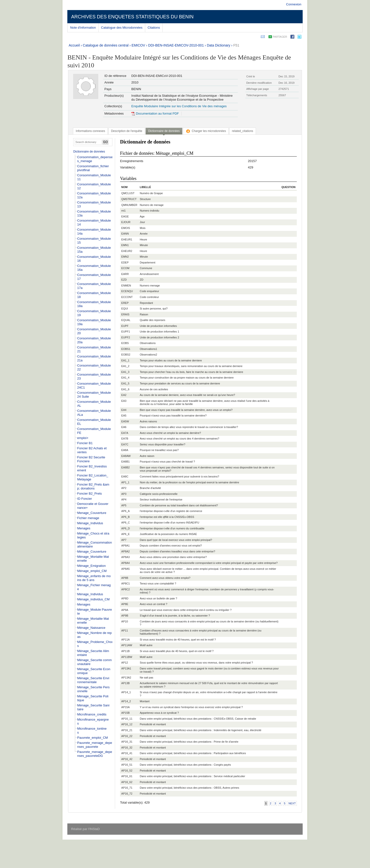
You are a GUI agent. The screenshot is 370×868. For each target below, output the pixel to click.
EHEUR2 (127, 251)
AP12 (125, 663)
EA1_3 (125, 372)
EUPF (125, 326)
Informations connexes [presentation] (90, 131)
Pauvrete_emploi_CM (92, 738)
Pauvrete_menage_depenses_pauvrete (95, 745)
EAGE (125, 216)
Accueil (74, 45)
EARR (125, 274)
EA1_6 (125, 389)
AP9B (125, 616)
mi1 (123, 211)
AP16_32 (127, 748)
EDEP (125, 262)
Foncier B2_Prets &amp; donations (93, 486)
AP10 (125, 621)
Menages (84, 528)
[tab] (90, 131)
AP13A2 (126, 678)
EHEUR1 (127, 239)
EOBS (125, 343)
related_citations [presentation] (243, 131)
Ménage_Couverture (92, 552)
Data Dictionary (219, 45)
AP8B (125, 578)
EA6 (124, 427)
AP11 (125, 630)
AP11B (125, 651)
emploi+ (83, 438)
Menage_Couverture (92, 513)
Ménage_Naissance (91, 628)
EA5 (124, 416)
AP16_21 (127, 730)
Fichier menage (88, 518)
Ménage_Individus (90, 523)
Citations (154, 28)
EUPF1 (125, 332)
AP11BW (127, 657)
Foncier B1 (85, 443)
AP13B (125, 683)
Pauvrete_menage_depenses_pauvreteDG (95, 754)
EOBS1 (126, 349)
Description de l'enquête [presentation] (127, 131)
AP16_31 (127, 742)
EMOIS (125, 228)
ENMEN (126, 285)
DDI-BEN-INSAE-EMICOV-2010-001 (176, 45)
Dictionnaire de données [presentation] (164, 131)
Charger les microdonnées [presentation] (206, 131)
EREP (125, 303)
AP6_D (125, 528)
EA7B (125, 439)
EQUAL (126, 320)
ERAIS (125, 314)
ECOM (125, 268)
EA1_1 (125, 360)
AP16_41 (127, 753)
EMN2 (125, 257)
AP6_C (125, 523)
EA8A (125, 450)
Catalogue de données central (106, 45)
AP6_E (125, 534)
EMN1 (125, 245)
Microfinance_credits (92, 714)
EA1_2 (125, 366)
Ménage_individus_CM (93, 599)
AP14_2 (126, 701)
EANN (125, 234)
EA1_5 (125, 383)
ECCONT (127, 297)
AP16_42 (127, 759)
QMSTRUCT (129, 199)
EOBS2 (126, 355)
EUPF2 (125, 337)
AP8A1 (125, 546)
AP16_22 (127, 736)
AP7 (124, 540)
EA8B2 (125, 467)
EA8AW (126, 456)
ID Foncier (84, 499)
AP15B (125, 713)
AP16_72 (127, 794)
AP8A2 (125, 551)
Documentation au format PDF (155, 113)
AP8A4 (125, 563)
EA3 (124, 401)
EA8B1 (125, 462)
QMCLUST (128, 193)
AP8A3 (125, 557)
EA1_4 (125, 378)
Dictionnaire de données (89, 152)
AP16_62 (127, 782)
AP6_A (125, 511)
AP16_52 (127, 771)
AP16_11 (127, 719)
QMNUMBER (129, 205)
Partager (280, 37)
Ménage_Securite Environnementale (93, 680)
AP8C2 (125, 589)
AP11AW (127, 645)
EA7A (125, 433)
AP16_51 (127, 765)
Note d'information (83, 28)
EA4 (124, 410)
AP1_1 (125, 482)
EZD (124, 280)
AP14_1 (126, 692)
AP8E (125, 604)
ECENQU (127, 291)
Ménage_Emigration (91, 566)
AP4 (124, 499)
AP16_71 (127, 788)
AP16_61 (127, 776)
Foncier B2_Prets (89, 493)
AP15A (125, 707)
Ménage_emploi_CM (92, 571)
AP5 (124, 505)
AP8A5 (125, 569)
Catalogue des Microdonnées (122, 28)
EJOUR (126, 222)
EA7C (125, 444)
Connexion (294, 4)
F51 (236, 45)
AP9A (125, 610)
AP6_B (125, 517)
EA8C (125, 476)
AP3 (124, 494)
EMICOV (138, 45)
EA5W (125, 421)
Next (292, 803)
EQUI (125, 309)
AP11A (125, 640)
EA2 (124, 395)
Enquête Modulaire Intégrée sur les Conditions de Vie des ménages (179, 106)
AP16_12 (127, 724)
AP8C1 (125, 583)
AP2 (124, 488)
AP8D (125, 598)
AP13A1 (126, 668)
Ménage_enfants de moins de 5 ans (94, 578)
